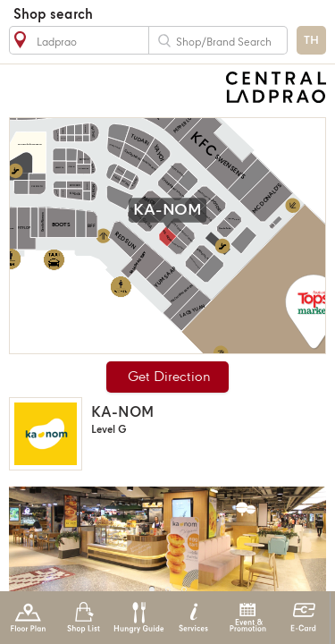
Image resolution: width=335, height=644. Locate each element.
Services (193, 618)
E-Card (303, 618)
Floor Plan (28, 618)
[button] (152, 589)
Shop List (84, 618)
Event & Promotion (248, 618)
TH (311, 41)
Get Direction (169, 377)
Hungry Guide (138, 618)
